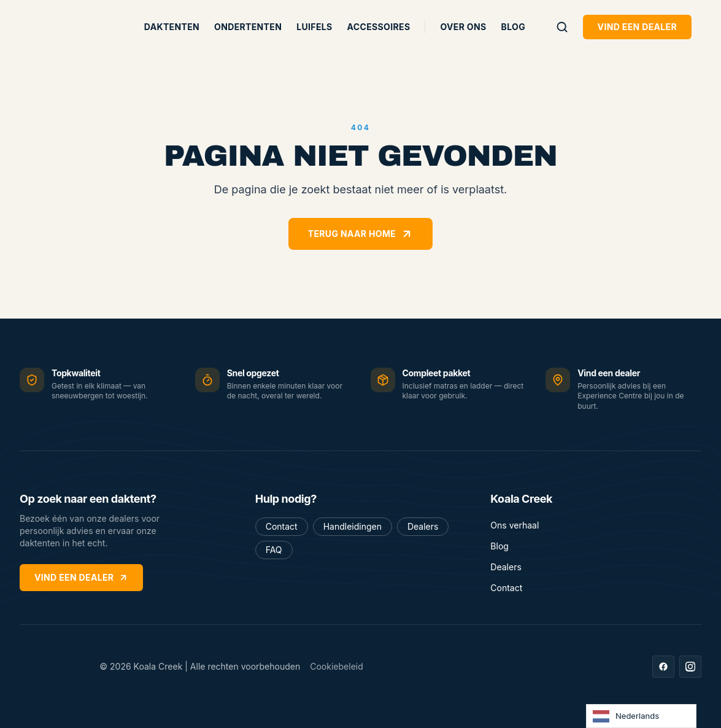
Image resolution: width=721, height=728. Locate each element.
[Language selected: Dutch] (641, 716)
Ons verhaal (515, 525)
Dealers (423, 526)
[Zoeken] (562, 27)
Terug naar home (360, 234)
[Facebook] (663, 667)
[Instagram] (690, 667)
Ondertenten (248, 27)
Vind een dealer (637, 27)
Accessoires (379, 27)
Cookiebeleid (337, 666)
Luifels (314, 27)
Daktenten (172, 27)
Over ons (463, 27)
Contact (282, 526)
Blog (513, 27)
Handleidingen (353, 526)
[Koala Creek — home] (71, 27)
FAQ (274, 550)
